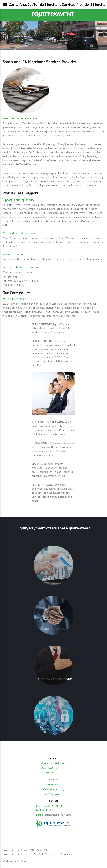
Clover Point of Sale (52, 784)
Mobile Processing (51, 794)
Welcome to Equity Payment (54, 763)
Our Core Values (48, 773)
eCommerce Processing (54, 789)
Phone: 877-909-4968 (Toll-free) (51, 806)
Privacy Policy (43, 850)
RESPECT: (37, 485)
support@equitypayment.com (57, 815)
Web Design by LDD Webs (14, 861)
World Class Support (50, 768)
